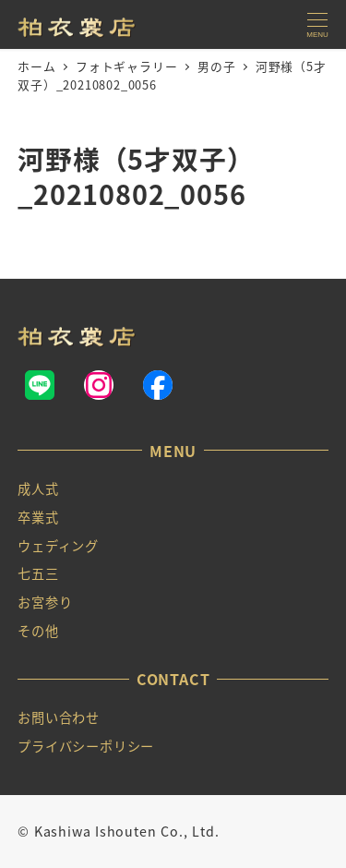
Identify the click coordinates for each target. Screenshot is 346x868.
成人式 (38, 488)
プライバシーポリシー (86, 746)
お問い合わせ (59, 717)
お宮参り (45, 602)
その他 (38, 631)
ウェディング (58, 546)
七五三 (38, 573)
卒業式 (38, 517)
